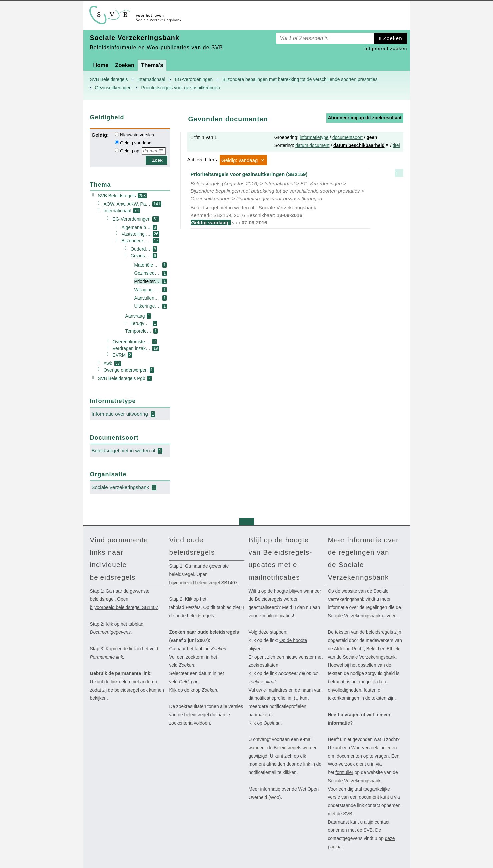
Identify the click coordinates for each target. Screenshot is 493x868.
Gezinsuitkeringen (113, 88)
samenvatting (399, 173)
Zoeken (393, 38)
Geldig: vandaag (239, 160)
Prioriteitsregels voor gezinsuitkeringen (180, 88)
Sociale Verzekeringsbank (358, 595)
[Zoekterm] (325, 38)
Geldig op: (130, 151)
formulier (344, 772)
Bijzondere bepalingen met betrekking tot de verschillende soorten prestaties (300, 79)
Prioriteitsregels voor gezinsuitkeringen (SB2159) (280, 199)
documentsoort (347, 137)
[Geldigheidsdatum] (154, 151)
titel (396, 145)
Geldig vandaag (136, 143)
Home (101, 65)
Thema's (152, 65)
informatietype (314, 137)
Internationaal (151, 79)
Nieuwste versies (137, 135)
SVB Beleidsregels (109, 79)
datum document (312, 145)
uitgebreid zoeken (386, 48)
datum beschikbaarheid (359, 145)
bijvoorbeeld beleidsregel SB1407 (124, 607)
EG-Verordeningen (194, 79)
